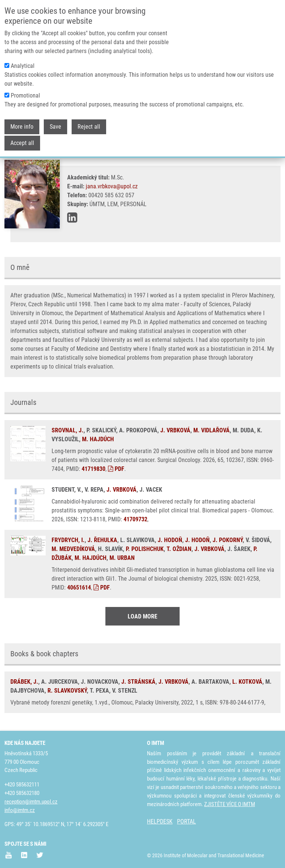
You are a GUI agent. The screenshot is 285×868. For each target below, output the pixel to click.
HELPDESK (160, 821)
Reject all (89, 127)
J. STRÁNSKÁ (138, 682)
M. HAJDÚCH (98, 439)
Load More (142, 616)
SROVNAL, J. (68, 430)
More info (22, 127)
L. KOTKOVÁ (247, 682)
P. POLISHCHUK (145, 549)
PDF (116, 469)
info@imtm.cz (20, 810)
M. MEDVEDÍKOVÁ (73, 549)
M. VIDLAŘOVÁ (212, 430)
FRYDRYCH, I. (68, 540)
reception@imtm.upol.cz (31, 802)
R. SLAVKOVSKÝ (67, 691)
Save (55, 127)
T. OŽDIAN (179, 549)
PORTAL (186, 821)
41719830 (94, 469)
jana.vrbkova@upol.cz (112, 186)
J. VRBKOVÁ (175, 430)
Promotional (25, 95)
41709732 (135, 519)
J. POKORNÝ (228, 540)
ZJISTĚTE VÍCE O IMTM (230, 804)
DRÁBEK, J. (24, 682)
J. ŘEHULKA (102, 540)
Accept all (22, 143)
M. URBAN (122, 558)
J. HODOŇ (170, 540)
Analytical (23, 66)
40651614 (79, 588)
